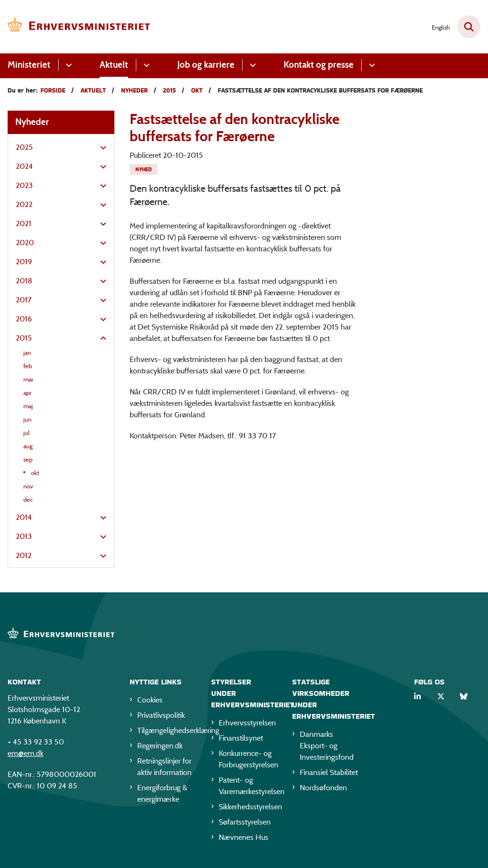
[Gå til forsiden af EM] (75, 27)
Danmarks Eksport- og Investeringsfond (327, 746)
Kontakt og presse (319, 65)
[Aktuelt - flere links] (145, 65)
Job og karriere (206, 65)
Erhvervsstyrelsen (247, 723)
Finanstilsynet (241, 738)
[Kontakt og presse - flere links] (371, 65)
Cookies (150, 700)
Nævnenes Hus (244, 837)
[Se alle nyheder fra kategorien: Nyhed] (143, 170)
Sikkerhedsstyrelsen (248, 807)
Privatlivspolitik (161, 715)
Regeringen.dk (160, 746)
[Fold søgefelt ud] (469, 27)
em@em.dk (25, 753)
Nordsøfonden (323, 788)
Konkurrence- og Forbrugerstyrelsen (248, 759)
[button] (101, 148)
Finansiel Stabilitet (329, 772)
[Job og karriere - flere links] (251, 65)
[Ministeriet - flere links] (67, 65)
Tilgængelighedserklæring (167, 730)
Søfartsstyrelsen (245, 822)
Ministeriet (29, 65)
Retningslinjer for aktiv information (164, 767)
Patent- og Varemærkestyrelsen (248, 786)
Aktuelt (114, 65)
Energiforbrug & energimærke (162, 793)
